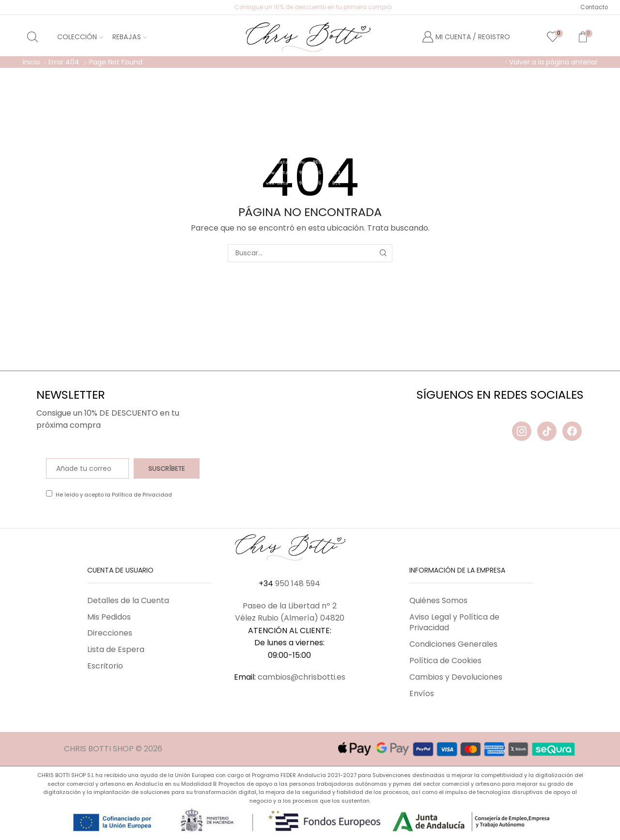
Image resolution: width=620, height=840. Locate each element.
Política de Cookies (445, 661)
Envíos (422, 693)
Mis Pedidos (109, 617)
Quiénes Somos (438, 600)
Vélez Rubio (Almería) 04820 (290, 618)
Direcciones (110, 633)
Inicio (31, 62)
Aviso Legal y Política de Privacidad (454, 622)
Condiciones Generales (453, 644)
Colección (80, 37)
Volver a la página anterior (553, 62)
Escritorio (105, 666)
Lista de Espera (116, 649)
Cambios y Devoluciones (456, 677)
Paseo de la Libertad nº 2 (290, 606)
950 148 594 (298, 583)
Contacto (594, 7)
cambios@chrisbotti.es (302, 677)
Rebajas (130, 37)
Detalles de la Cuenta (128, 600)
